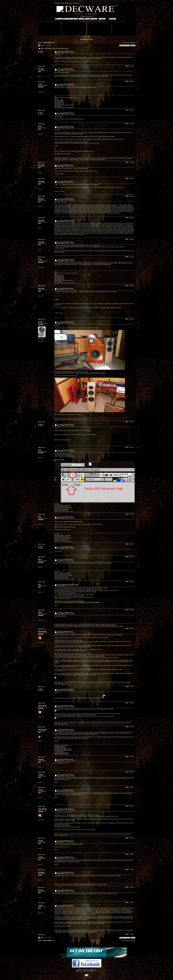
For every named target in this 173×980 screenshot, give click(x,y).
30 (47, 45)
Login (71, 3)
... (46, 45)
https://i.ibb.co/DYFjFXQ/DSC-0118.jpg (65, 527)
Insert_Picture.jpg (59, 460)
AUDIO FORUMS (47, 43)
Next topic (132, 43)
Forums (40, 43)
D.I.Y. (54, 43)
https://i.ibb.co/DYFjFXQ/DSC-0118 (73, 522)
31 (48, 45)
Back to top (41, 66)
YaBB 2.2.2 (93, 970)
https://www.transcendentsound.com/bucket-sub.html (69, 844)
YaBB (77, 971)
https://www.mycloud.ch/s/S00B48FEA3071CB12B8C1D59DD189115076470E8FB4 (77, 602)
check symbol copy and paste (62, 926)
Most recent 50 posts (87, 39)
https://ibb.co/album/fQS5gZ (62, 72)
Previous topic (125, 43)
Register (77, 3)
